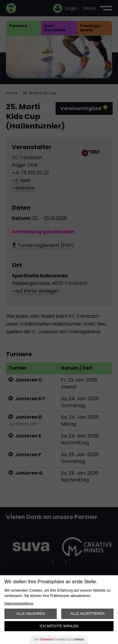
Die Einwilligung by (59, 639)
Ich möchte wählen (59, 626)
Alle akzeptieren (87, 614)
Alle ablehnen (31, 614)
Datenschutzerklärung (19, 603)
